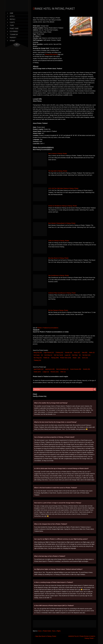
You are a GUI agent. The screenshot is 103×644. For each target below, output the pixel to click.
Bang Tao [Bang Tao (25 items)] (38, 352)
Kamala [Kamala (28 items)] (69, 352)
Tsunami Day (14, 35)
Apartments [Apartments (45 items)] (50, 369)
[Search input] (63, 389)
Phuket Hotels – (48, 631)
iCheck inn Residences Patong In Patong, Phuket (63, 206)
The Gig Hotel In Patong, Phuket (58, 171)
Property (13, 38)
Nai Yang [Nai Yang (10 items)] (38, 358)
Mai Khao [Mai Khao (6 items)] (75, 355)
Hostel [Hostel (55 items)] (86, 369)
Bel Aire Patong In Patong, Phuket (58, 310)
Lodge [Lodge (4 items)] (46, 372)
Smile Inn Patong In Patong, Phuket (59, 241)
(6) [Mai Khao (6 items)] (80, 355)
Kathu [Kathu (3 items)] (92, 352)
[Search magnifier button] (95, 389)
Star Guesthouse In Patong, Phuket (59, 275)
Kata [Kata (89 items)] (85, 352)
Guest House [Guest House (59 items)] (76, 369)
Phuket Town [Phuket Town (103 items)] (65, 358)
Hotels (12, 16)
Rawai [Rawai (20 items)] (75, 358)
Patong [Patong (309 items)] (55, 358)
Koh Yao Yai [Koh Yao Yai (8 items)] (58, 355)
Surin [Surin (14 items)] (85, 358)
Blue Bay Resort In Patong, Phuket (58, 258)
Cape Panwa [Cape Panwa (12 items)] (49, 352)
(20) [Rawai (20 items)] (79, 358)
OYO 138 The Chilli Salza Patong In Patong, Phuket (63, 188)
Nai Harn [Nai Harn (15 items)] (86, 355)
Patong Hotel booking (51, 54)
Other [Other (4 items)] (63, 372)
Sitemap (12, 41)
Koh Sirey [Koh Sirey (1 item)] (48, 355)
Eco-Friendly (14, 31)
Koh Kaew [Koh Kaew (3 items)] (37, 355)
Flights (12, 22)
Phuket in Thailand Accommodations (48, 328)
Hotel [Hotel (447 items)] (37, 372)
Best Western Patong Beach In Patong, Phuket (62, 223)
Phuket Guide (14, 28)
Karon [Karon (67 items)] (77, 352)
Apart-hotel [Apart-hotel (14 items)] (39, 369)
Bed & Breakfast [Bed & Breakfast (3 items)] (62, 369)
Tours (12, 25)
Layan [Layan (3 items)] (67, 355)
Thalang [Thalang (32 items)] (37, 360)
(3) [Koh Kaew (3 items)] (42, 355)
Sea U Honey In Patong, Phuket (58, 154)
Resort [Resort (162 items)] (55, 372)
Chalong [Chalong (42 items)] (59, 352)
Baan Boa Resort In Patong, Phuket (45, 636)
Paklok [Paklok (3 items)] (46, 358)
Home (11, 13)
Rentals (12, 19)
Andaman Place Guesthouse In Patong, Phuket (62, 293)
